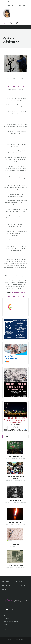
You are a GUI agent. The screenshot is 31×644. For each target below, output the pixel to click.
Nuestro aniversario (15, 522)
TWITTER (19, 582)
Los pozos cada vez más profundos (15, 544)
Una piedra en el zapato (16, 565)
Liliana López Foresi (18, 293)
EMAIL (5, 590)
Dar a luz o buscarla (16, 456)
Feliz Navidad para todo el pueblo (15, 477)
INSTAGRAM (20, 586)
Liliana (12, 23)
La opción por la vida (15, 500)
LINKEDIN (6, 586)
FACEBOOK (7, 582)
